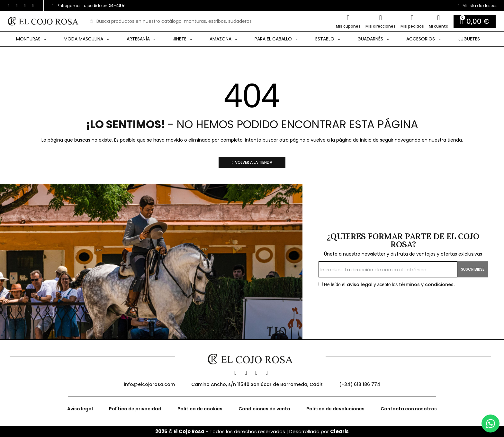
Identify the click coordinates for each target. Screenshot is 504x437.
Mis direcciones (381, 26)
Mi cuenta (439, 26)
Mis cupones (348, 26)
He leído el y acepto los (387, 284)
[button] (252, 162)
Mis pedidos (412, 26)
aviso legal (360, 284)
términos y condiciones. (427, 284)
